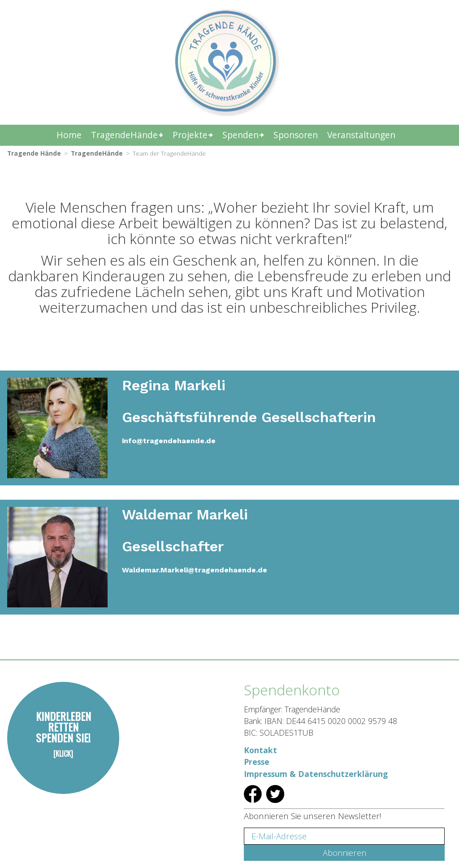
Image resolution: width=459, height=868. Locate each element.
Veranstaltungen (361, 135)
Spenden (240, 135)
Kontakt (260, 750)
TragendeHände (124, 135)
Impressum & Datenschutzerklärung (316, 774)
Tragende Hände (34, 153)
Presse (257, 762)
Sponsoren (296, 135)
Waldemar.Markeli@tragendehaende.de (195, 570)
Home (69, 135)
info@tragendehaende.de (169, 441)
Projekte (190, 135)
